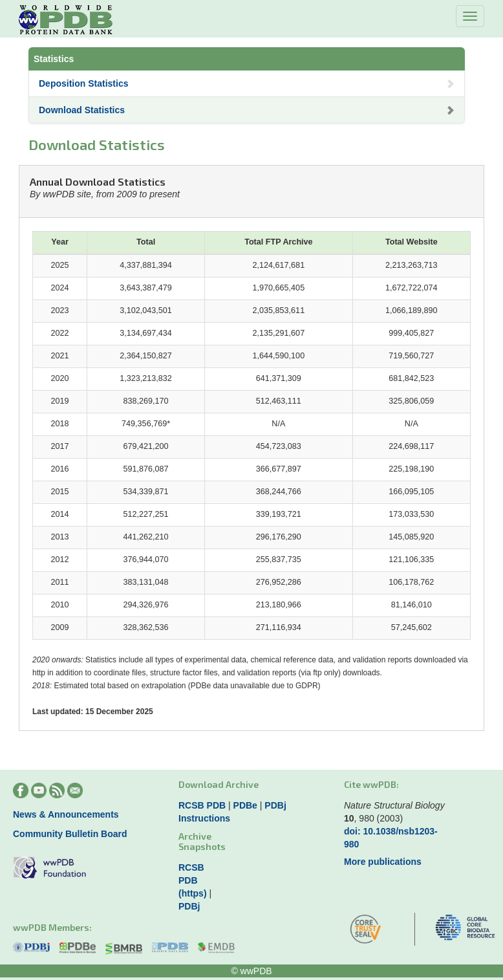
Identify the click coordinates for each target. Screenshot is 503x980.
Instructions (204, 818)
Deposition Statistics (247, 83)
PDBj (275, 805)
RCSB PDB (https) (193, 880)
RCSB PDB (202, 805)
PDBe (245, 805)
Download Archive (219, 784)
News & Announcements (66, 814)
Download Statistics (247, 110)
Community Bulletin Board (70, 834)
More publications (383, 862)
